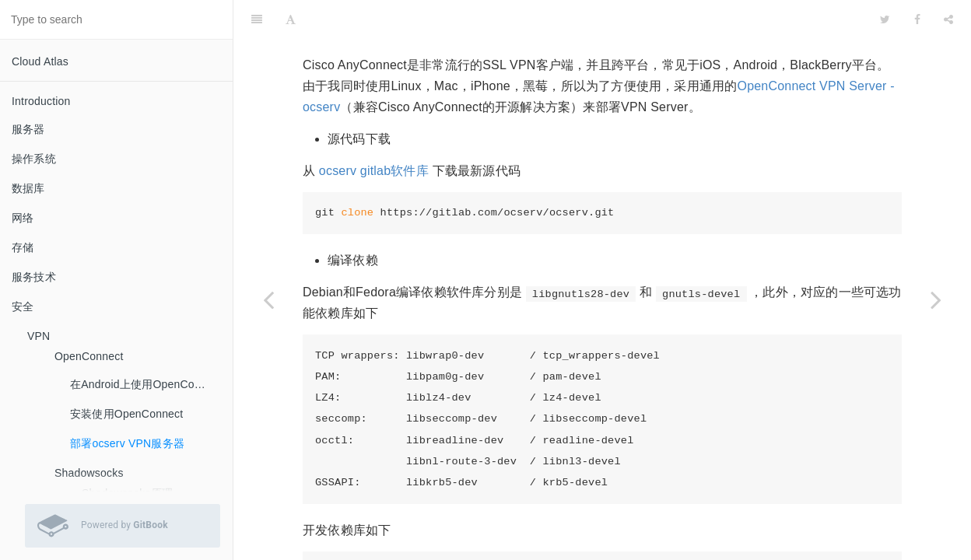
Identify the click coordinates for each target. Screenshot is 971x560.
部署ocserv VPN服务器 (127, 443)
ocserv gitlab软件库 (374, 132)
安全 (23, 306)
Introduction (41, 101)
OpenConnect (89, 356)
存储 (23, 247)
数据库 (28, 188)
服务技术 (34, 277)
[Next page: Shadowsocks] (936, 299)
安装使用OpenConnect (126, 414)
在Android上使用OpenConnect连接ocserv (145, 384)
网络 (23, 218)
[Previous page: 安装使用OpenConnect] (268, 299)
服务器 (28, 129)
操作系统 (34, 159)
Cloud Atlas (40, 61)
